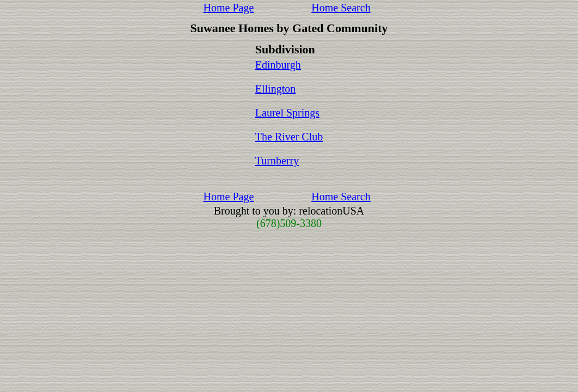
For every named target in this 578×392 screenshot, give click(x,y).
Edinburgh (278, 65)
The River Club (289, 137)
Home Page (229, 8)
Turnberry (277, 161)
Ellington (275, 89)
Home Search (341, 8)
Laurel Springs (287, 113)
